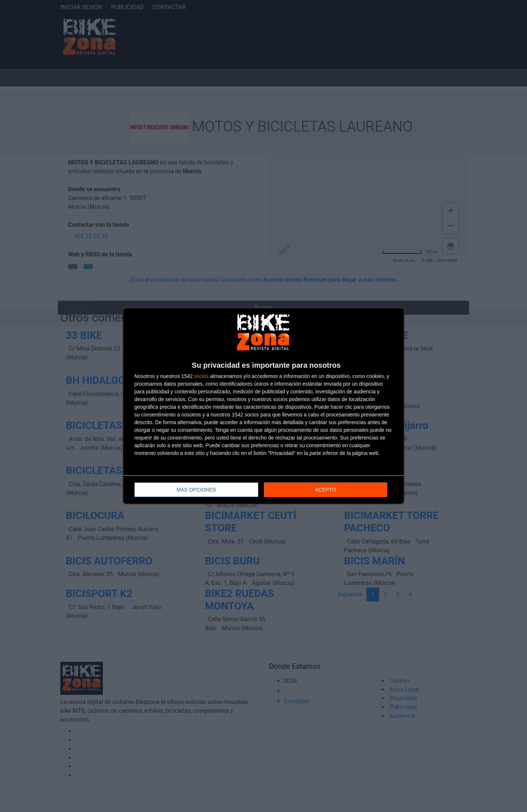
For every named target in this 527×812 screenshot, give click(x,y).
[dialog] (263, 406)
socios (201, 376)
